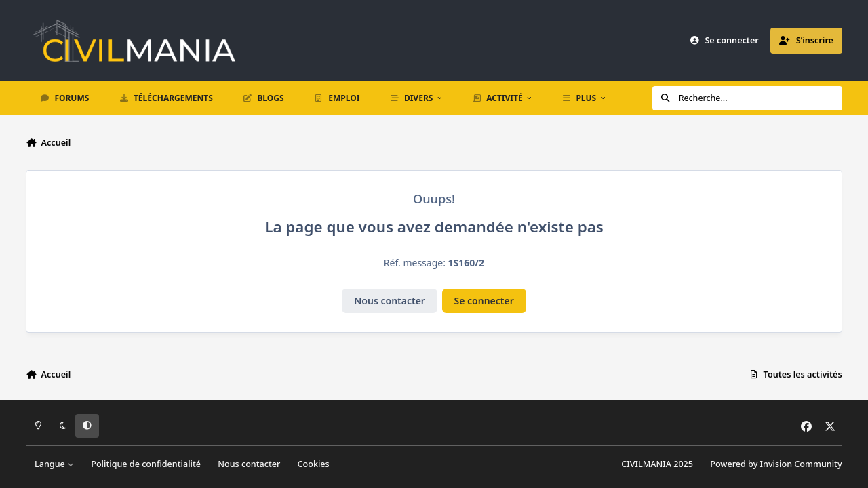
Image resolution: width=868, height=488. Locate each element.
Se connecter (484, 301)
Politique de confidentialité (146, 464)
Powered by (776, 464)
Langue (54, 464)
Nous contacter (390, 301)
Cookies (314, 464)
